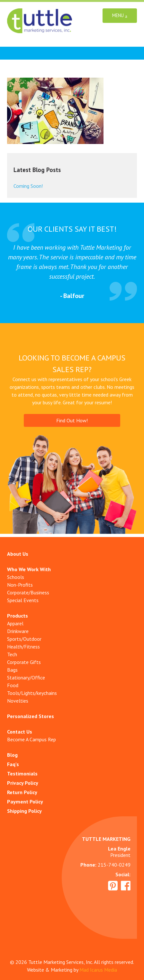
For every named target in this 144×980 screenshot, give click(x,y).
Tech (12, 654)
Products (18, 616)
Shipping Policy (24, 811)
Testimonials (22, 773)
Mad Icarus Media (98, 970)
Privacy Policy (23, 783)
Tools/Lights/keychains (32, 693)
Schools (16, 577)
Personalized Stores (31, 716)
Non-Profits (20, 585)
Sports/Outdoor (24, 639)
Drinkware (18, 631)
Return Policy (22, 792)
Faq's (13, 764)
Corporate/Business (28, 592)
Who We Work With (29, 569)
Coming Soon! (28, 186)
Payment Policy (25, 802)
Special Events (23, 600)
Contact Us (20, 732)
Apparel (15, 623)
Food (13, 685)
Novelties (18, 701)
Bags (12, 670)
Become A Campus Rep (32, 739)
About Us (18, 554)
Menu (120, 16)
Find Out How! (72, 420)
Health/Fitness (23, 647)
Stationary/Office (26, 677)
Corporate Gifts (24, 662)
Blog (12, 755)
